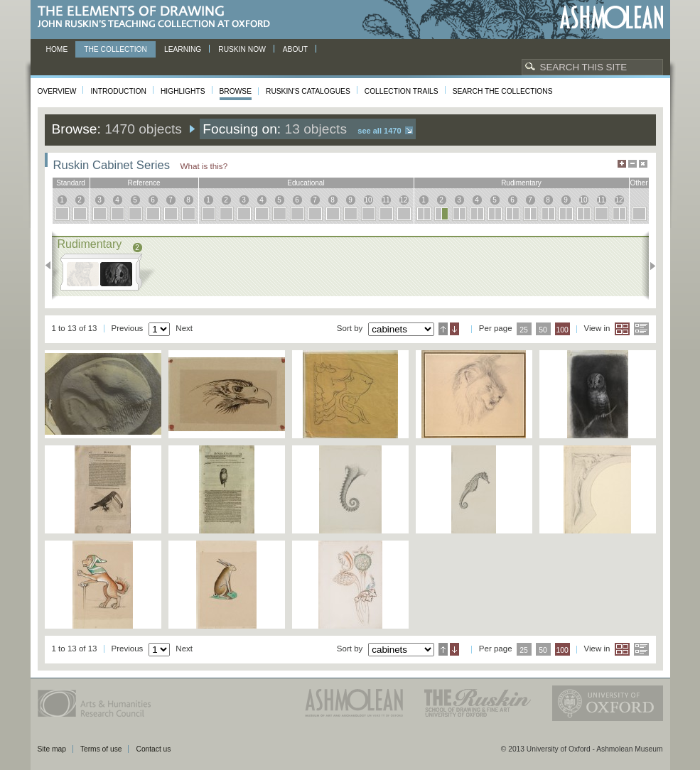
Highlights (183, 91)
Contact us (153, 749)
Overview (57, 91)
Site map (52, 749)
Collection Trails (402, 91)
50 (543, 330)
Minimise (632, 164)
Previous (52, 266)
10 (368, 200)
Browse (236, 91)
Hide (643, 164)
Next (648, 266)
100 (562, 330)
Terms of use (101, 749)
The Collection (115, 49)
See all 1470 (379, 131)
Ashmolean (612, 17)
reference (144, 183)
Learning (183, 49)
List (641, 329)
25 (524, 330)
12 (403, 200)
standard (71, 183)
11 (386, 200)
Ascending (443, 329)
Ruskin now (242, 49)
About (295, 49)
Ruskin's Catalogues (308, 91)
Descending (454, 329)
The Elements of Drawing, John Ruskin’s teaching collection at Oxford (158, 17)
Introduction (118, 91)
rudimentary (521, 183)
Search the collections (503, 91)
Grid (622, 329)
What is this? (204, 166)
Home (57, 49)
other (639, 183)
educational (306, 183)
